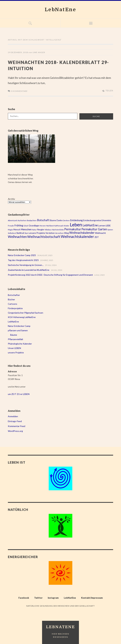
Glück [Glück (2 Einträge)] (26, 225)
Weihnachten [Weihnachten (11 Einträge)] (17, 236)
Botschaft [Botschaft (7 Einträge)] (43, 220)
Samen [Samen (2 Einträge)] (110, 229)
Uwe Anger (39, 52)
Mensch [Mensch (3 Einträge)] (17, 229)
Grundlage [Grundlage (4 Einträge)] (34, 225)
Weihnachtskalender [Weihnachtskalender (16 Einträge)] (77, 236)
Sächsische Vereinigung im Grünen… (26, 265)
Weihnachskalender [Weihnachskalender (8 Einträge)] (82, 232)
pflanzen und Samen (18, 330)
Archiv (11, 198)
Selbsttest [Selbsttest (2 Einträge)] (12, 233)
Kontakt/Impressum (92, 597)
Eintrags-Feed (15, 421)
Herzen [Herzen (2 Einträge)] (43, 225)
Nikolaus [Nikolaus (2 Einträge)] (48, 229)
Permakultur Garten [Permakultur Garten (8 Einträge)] (94, 229)
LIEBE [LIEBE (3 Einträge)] (108, 225)
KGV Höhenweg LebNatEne (22, 317)
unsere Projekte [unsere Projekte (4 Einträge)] (37, 233)
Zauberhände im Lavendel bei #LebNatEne (29, 270)
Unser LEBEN (14, 348)
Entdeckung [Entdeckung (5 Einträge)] (76, 220)
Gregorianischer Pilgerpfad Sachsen (26, 312)
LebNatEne (61, 10)
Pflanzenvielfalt (16, 339)
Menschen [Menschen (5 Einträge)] (26, 229)
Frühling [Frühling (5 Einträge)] (19, 225)
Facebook (24, 597)
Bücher (11, 299)
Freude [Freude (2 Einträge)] (11, 225)
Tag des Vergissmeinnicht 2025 (23, 260)
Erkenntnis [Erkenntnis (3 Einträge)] (106, 220)
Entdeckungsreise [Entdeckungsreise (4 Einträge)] (92, 220)
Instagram (53, 597)
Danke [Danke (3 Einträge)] (60, 220)
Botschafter (14, 295)
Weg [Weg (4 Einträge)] (66, 233)
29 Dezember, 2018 (18, 52)
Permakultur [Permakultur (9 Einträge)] (73, 229)
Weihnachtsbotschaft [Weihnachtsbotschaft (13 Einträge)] (44, 236)
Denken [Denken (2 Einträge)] (66, 220)
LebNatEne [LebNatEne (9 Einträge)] (90, 225)
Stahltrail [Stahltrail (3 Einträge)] (20, 233)
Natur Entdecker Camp (19, 326)
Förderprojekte (15, 308)
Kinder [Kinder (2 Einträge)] (67, 225)
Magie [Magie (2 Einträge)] (10, 229)
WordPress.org (15, 431)
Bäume (14, 334)
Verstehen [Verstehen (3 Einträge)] (50, 233)
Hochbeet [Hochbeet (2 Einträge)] (50, 225)
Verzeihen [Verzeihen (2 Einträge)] (59, 233)
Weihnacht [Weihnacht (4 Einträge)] (100, 233)
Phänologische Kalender (20, 343)
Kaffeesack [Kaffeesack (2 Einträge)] (59, 225)
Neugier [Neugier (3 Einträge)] (41, 229)
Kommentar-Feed (17, 426)
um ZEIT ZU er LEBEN (19, 394)
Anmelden (13, 416)
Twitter (38, 597)
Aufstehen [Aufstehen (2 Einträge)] (22, 220)
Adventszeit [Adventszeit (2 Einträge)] (13, 220)
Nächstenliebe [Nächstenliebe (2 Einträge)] (58, 229)
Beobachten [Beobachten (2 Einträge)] (32, 220)
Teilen (109, 90)
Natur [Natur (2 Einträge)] (34, 229)
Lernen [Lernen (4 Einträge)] (102, 225)
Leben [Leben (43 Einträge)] (76, 224)
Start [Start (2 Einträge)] (27, 233)
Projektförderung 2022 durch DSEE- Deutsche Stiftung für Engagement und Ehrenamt (50, 274)
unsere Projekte (16, 352)
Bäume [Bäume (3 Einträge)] (53, 220)
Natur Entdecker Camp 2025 (22, 255)
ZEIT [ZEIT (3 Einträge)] (97, 237)
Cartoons (13, 304)
